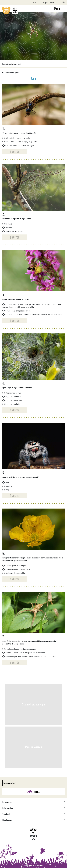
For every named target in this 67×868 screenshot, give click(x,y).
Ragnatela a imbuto (12, 397)
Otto (6, 490)
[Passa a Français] (45, 2)
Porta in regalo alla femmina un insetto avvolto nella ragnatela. (29, 656)
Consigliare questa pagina (12, 72)
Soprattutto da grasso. (13, 231)
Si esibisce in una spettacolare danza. (19, 649)
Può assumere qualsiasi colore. (17, 569)
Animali (10, 64)
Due (6, 482)
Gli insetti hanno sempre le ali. (16, 138)
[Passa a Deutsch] (52, 2)
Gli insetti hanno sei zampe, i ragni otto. (20, 142)
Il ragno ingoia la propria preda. (17, 311)
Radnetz (7, 224)
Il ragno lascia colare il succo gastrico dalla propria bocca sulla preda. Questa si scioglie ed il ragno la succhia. (32, 306)
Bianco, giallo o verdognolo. (15, 566)
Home (4, 64)
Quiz (15, 64)
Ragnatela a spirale (12, 393)
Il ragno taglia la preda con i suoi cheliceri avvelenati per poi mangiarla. (32, 314)
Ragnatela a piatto (11, 404)
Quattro (7, 486)
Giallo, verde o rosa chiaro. (15, 573)
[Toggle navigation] (59, 9)
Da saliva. (8, 227)
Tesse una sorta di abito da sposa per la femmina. (24, 653)
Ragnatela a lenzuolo (12, 400)
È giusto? (15, 151)
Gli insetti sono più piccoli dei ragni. (18, 145)
